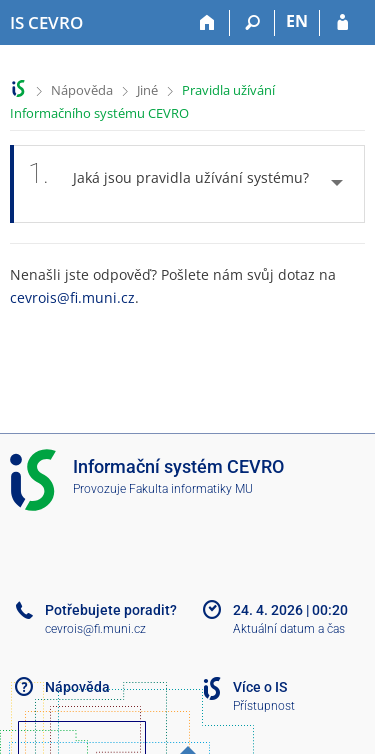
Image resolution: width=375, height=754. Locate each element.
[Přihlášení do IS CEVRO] (342, 23)
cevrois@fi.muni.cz (72, 297)
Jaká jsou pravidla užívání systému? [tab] (168, 184)
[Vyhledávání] (252, 23)
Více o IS (260, 687)
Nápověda (82, 90)
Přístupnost (264, 706)
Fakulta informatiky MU (191, 489)
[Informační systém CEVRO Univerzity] (46, 23)
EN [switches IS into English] (297, 21)
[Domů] (207, 23)
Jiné (147, 90)
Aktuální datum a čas (289, 629)
